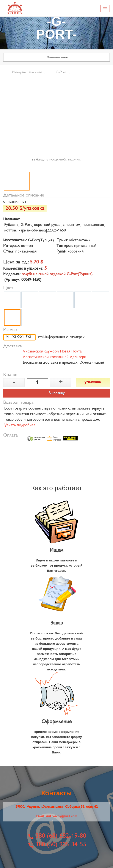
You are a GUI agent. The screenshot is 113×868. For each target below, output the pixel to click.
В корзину (57, 393)
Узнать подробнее (20, 425)
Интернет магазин (27, 73)
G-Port (61, 73)
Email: (57, 817)
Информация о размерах (64, 337)
